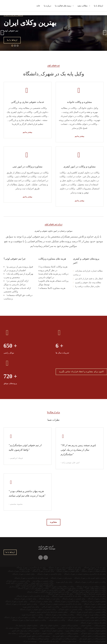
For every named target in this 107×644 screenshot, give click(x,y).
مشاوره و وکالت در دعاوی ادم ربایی (64, 639)
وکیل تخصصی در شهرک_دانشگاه (74, 599)
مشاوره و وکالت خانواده (80, 102)
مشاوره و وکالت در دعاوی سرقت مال (92, 641)
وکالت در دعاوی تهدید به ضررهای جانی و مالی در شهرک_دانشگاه (60, 617)
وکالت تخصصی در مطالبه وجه (95, 609)
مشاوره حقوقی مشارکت (97, 631)
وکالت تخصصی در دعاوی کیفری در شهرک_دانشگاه (88, 612)
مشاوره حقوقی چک (12, 628)
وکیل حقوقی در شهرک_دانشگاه (41, 601)
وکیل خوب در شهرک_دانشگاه (49, 599)
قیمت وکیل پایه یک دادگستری (72, 607)
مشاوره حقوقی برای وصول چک (26, 625)
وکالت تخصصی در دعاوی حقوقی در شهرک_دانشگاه (38, 609)
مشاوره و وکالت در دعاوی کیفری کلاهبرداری (34, 636)
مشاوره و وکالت (100, 625)
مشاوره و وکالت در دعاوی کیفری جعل (92, 639)
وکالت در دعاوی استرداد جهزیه (32, 615)
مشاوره (53, 522)
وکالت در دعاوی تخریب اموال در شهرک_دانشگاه (29, 620)
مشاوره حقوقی (86, 625)
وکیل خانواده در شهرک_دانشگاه (25, 599)
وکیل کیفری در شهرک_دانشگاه (16, 601)
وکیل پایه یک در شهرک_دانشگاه (95, 596)
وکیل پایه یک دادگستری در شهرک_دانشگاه (66, 596)
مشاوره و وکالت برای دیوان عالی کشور (25, 631)
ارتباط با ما (99, 6)
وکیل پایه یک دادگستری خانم (49, 641)
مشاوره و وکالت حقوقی (69, 625)
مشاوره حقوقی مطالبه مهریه (75, 631)
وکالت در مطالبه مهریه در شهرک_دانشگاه (91, 615)
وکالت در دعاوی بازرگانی (50, 607)
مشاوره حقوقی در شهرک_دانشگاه (94, 601)
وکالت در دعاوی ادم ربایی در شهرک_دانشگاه (20, 617)
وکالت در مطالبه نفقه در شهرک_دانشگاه (60, 615)
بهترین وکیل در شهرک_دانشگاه (95, 604)
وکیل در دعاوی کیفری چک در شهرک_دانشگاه (21, 604)
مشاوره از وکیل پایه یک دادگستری (70, 628)
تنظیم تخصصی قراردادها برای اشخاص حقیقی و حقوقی (49, 612)
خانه (38, 6)
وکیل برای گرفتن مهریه (31, 607)
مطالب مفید (82, 6)
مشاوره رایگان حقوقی (47, 628)
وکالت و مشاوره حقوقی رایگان (95, 628)
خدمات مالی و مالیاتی (69, 641)
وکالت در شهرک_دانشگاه (97, 599)
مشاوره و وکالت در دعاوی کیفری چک (65, 636)
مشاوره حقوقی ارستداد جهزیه (52, 631)
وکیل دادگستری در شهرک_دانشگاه (67, 601)
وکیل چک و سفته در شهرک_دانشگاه (93, 623)
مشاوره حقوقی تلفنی (29, 628)
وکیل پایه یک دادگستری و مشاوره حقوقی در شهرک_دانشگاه (60, 604)
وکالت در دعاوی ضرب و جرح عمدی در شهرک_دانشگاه (87, 620)
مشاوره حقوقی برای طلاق (49, 625)
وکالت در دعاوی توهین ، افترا (96, 617)
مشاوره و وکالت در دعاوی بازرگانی (93, 636)
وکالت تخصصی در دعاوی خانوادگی (70, 609)
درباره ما (47, 6)
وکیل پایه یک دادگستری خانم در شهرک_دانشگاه (33, 596)
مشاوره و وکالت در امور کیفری (80, 167)
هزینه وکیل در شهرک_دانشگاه (95, 607)
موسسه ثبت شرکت (30, 641)
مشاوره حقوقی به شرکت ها (43, 633)
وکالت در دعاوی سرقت (57, 620)
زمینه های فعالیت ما (63, 6)
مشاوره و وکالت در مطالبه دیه (38, 639)
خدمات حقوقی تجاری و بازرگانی (28, 102)
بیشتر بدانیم (28, 132)
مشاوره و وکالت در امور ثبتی (27, 167)
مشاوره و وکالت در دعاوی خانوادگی (93, 633)
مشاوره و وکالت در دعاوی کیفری (67, 633)
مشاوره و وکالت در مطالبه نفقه (19, 633)
